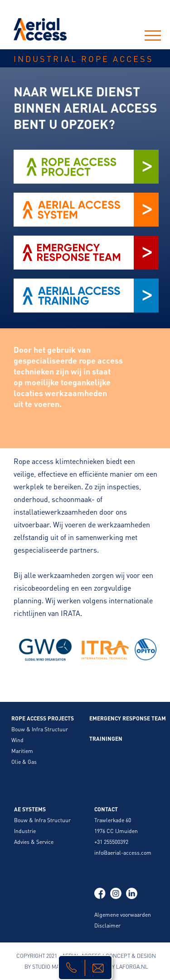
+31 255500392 (111, 842)
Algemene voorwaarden (123, 915)
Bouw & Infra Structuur (40, 729)
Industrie (25, 831)
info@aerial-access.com (123, 853)
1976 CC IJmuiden (116, 831)
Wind (17, 740)
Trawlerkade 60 (113, 820)
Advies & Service (34, 842)
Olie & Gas (24, 762)
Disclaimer (107, 926)
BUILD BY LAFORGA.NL (120, 967)
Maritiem (22, 751)
